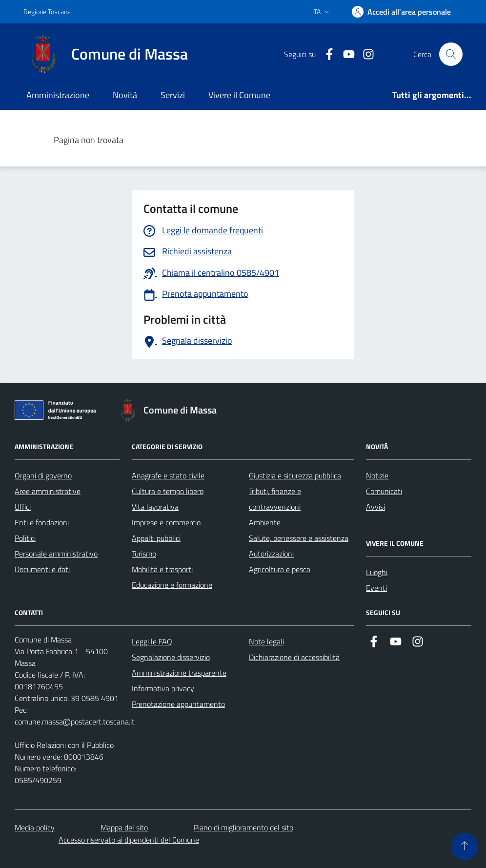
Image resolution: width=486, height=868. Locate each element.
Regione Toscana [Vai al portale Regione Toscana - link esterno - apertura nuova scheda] (47, 11)
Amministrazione (58, 95)
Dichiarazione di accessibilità (294, 657)
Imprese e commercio (166, 522)
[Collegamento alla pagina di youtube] (345, 54)
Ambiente (265, 522)
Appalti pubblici (156, 538)
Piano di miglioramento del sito (243, 827)
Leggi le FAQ (152, 641)
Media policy (35, 827)
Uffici (23, 507)
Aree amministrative (48, 491)
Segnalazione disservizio (171, 657)
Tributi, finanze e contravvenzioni (275, 499)
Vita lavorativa (155, 507)
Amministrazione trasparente (179, 673)
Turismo (144, 554)
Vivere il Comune (239, 95)
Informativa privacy (163, 688)
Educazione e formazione (172, 585)
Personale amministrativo (56, 554)
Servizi (173, 95)
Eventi (376, 588)
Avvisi (375, 507)
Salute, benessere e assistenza (299, 538)
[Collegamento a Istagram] (364, 54)
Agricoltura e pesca (280, 569)
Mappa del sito (124, 827)
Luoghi (377, 572)
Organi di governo (43, 475)
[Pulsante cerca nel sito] (451, 54)
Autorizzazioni (271, 554)
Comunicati (384, 491)
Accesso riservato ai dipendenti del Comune (129, 840)
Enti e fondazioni (42, 522)
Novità (125, 95)
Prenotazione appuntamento (178, 704)
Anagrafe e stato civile (168, 475)
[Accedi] (401, 12)
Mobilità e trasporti (162, 569)
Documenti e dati (42, 569)
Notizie (377, 475)
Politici (25, 538)
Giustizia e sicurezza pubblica (295, 475)
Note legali (266, 641)
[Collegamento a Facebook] (325, 54)
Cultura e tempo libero (168, 491)
